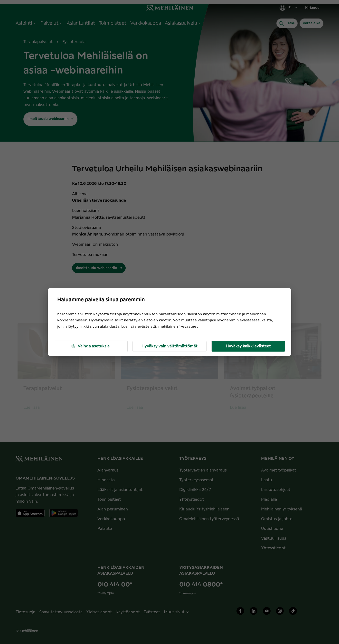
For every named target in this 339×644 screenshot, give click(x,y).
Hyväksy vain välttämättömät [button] (169, 346)
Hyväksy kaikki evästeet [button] (248, 346)
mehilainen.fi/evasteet (178, 327)
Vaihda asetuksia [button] (90, 346)
